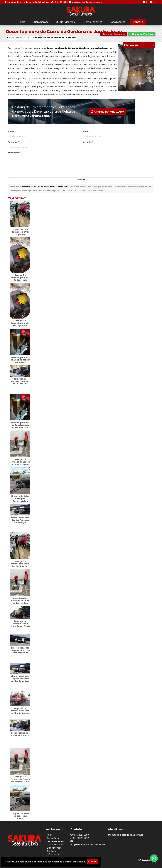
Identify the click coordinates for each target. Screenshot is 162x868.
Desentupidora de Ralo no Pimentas (20, 734)
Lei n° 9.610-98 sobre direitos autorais (89, 191)
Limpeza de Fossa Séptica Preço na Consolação (20, 520)
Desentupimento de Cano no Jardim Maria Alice (20, 360)
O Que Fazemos (65, 22)
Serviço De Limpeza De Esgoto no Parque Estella (20, 779)
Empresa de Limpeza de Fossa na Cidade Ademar (20, 711)
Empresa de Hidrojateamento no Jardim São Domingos (20, 383)
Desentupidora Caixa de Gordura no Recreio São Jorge (20, 602)
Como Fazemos (93, 22)
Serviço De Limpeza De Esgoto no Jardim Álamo (20, 462)
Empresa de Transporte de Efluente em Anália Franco (20, 625)
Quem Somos (40, 22)
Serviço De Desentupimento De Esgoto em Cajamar (20, 324)
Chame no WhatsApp (142, 34)
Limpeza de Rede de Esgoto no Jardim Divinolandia (20, 817)
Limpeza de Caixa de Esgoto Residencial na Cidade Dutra (20, 500)
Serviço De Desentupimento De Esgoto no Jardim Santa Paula (20, 280)
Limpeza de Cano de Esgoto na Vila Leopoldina (20, 232)
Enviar (81, 180)
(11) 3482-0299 (61, 2)
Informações (54, 854)
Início (22, 22)
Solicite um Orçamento (114, 34)
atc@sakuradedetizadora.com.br (87, 2)
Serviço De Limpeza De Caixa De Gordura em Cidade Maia (20, 565)
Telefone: (13, 142)
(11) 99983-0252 (81, 838)
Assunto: (88, 142)
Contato (138, 22)
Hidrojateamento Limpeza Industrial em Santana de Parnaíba (20, 652)
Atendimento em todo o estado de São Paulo (28, 2)
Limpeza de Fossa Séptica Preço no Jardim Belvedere (20, 679)
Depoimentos (118, 22)
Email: (87, 132)
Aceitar (92, 862)
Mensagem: (15, 153)
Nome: (12, 132)
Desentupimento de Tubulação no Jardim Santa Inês (20, 425)
